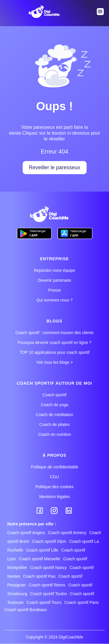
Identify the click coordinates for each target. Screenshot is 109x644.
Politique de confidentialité (54, 467)
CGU (54, 477)
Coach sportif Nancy (48, 568)
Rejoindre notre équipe (55, 270)
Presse (55, 290)
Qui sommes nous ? (54, 300)
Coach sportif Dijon (49, 541)
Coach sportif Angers (26, 533)
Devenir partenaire (54, 280)
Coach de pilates (54, 424)
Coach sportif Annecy (67, 533)
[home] (43, 12)
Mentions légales (54, 497)
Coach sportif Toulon (48, 594)
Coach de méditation (54, 415)
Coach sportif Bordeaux (26, 610)
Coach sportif (54, 395)
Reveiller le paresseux (54, 167)
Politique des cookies (55, 487)
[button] (100, 12)
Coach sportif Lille (42, 550)
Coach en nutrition (55, 434)
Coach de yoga (54, 405)
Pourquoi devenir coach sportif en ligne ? (55, 342)
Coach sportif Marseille (40, 559)
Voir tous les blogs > (55, 362)
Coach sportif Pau (39, 576)
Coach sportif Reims (47, 585)
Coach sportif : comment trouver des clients (54, 333)
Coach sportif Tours (44, 602)
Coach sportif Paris (81, 602)
